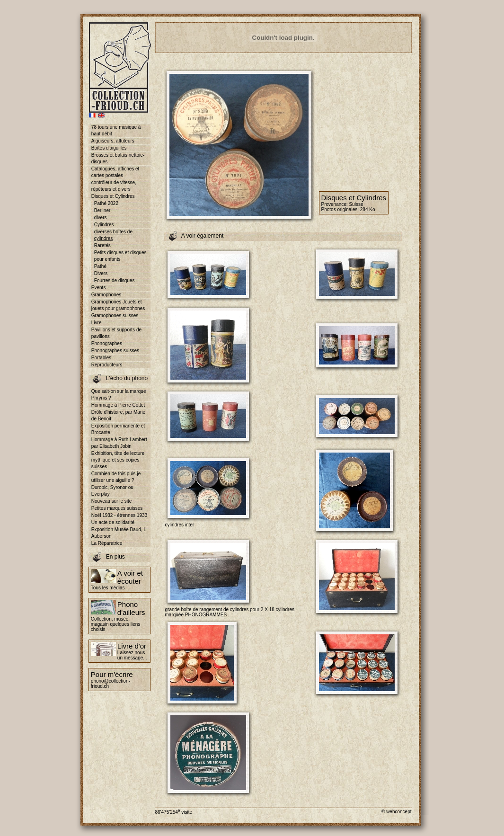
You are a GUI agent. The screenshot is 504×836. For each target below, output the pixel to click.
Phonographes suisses (115, 351)
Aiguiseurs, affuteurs (113, 141)
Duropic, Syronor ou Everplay (112, 491)
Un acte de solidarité (113, 522)
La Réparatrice (107, 543)
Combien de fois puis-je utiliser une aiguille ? (116, 477)
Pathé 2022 (106, 203)
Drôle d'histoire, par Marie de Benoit (118, 415)
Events (99, 288)
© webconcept (397, 812)
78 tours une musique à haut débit (116, 130)
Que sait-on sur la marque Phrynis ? (119, 395)
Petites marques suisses (117, 508)
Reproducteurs (107, 365)
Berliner (102, 210)
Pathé (100, 266)
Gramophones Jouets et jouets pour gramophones (118, 305)
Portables (101, 358)
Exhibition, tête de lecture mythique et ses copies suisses (118, 460)
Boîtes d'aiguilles (109, 148)
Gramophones (106, 295)
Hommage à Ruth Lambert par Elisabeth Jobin (119, 443)
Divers (101, 273)
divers (101, 218)
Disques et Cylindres (113, 196)
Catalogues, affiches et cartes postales (115, 172)
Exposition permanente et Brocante (118, 429)
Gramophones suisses (115, 316)
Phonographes (107, 343)
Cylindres (104, 225)
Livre (97, 323)
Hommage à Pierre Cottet (118, 405)
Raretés (102, 245)
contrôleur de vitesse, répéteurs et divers (114, 186)
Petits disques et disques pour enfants (120, 256)
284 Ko (368, 209)
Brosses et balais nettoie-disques (118, 158)
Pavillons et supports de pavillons (116, 333)
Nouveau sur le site (112, 501)
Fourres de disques (115, 280)
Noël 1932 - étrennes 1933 (119, 515)
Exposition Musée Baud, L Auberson (119, 533)
